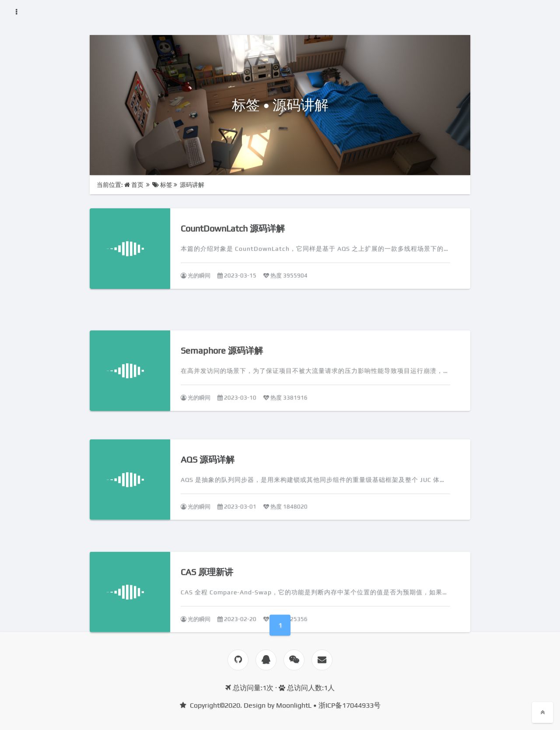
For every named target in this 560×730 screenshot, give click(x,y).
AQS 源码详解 (208, 474)
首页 (135, 185)
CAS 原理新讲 (207, 585)
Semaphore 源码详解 (222, 362)
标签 (162, 185)
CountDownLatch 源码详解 (233, 228)
